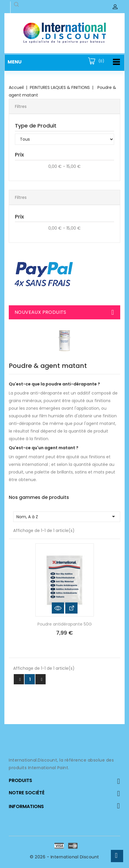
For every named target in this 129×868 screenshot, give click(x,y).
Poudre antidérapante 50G (65, 624)
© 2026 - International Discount (64, 857)
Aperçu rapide (58, 608)
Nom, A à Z (67, 516)
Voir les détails (71, 608)
